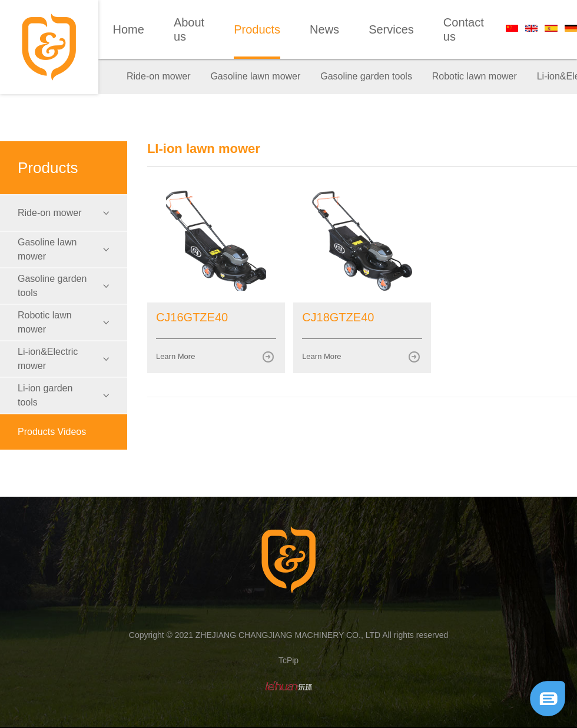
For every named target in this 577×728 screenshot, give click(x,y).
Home (129, 29)
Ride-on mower (158, 76)
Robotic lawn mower (475, 76)
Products (257, 29)
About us (189, 29)
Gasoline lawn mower (255, 76)
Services (391, 29)
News (324, 29)
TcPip (288, 660)
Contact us (464, 29)
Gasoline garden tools (366, 76)
